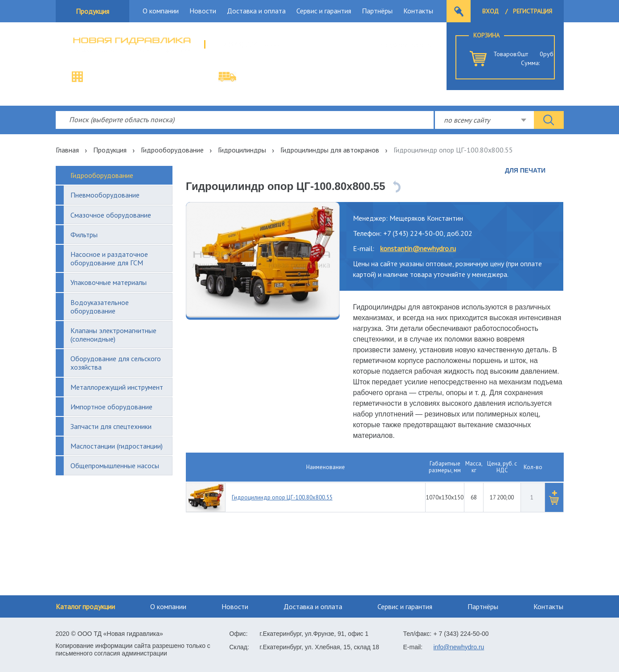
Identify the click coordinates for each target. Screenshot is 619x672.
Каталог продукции (85, 606)
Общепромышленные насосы (115, 466)
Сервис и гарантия (324, 11)
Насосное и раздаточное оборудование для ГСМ (109, 258)
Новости (203, 11)
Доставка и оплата (256, 11)
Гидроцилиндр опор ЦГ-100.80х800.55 (282, 497)
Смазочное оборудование (111, 215)
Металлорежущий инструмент (117, 387)
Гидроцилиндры (242, 150)
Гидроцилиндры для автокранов (330, 150)
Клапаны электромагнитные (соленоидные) (113, 335)
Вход (490, 11)
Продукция (92, 11)
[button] (554, 497)
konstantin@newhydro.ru (418, 248)
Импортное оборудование (111, 407)
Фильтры (84, 235)
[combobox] (484, 120)
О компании (161, 11)
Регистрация (533, 11)
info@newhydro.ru (405, 45)
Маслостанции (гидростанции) (117, 446)
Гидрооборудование (172, 150)
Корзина (486, 35)
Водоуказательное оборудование (100, 307)
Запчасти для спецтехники (111, 426)
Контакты (418, 11)
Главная (67, 150)
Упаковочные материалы (109, 282)
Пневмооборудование (105, 195)
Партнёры (377, 11)
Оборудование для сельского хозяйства (116, 363)
